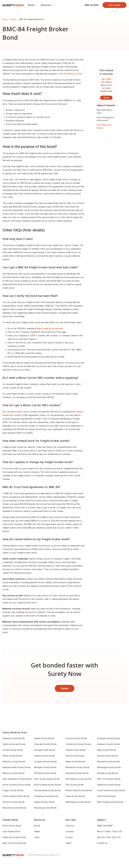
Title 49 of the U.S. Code (70, 74)
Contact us (102, 843)
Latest (68, 843)
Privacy (69, 837)
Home (5, 19)
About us (70, 826)
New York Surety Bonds (14, 843)
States (37, 831)
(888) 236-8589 (91, 5)
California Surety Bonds (14, 837)
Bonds (13, 19)
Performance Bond (12, 826)
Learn (37, 837)
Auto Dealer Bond (11, 831)
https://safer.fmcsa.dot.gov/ (50, 328)
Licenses (70, 831)
